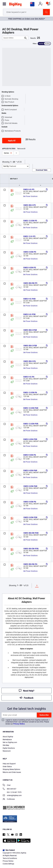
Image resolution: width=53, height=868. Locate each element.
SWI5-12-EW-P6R (31, 408)
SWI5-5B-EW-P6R (31, 533)
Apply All (12, 141)
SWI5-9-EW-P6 (30, 455)
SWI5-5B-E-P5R (30, 346)
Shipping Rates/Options (11, 769)
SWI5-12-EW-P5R (31, 424)
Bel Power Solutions (30, 196)
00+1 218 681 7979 (12, 792)
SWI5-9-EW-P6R (30, 470)
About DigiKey (8, 737)
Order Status (7, 767)
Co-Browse (9, 799)
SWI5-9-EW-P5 (30, 268)
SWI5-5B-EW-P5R (31, 549)
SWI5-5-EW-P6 (30, 502)
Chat (7, 785)
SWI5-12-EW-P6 (30, 392)
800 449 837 (9, 789)
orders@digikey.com (12, 796)
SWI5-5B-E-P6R (30, 330)
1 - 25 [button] (13, 162)
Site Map (6, 745)
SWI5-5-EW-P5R (30, 517)
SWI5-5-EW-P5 (30, 252)
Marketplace (7, 740)
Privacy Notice (19, 724)
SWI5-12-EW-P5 (30, 221)
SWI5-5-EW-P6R (30, 486)
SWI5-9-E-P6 (29, 377)
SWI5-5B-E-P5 (30, 205)
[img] (15, 5)
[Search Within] (13, 38)
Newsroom (7, 751)
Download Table (42, 170)
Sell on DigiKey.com (10, 742)
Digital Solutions (9, 748)
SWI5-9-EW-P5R (30, 439)
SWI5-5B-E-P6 (30, 361)
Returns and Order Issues (12, 772)
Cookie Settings (8, 864)
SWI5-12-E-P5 (29, 236)
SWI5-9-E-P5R (29, 314)
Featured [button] (10, 166)
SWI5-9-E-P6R (29, 299)
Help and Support (9, 764)
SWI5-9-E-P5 (29, 189)
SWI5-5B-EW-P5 (30, 283)
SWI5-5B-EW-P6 (30, 564)
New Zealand (9, 850)
